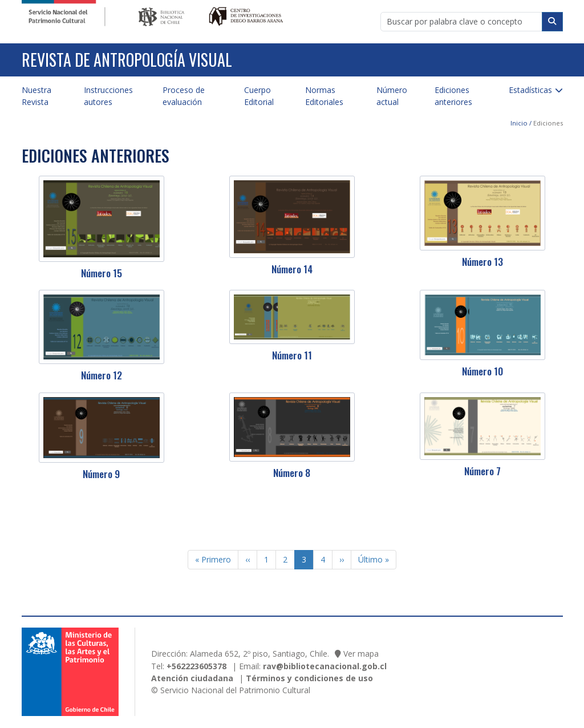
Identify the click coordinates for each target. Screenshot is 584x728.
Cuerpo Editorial (259, 96)
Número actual (392, 96)
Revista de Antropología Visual (127, 60)
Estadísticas (530, 90)
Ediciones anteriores (453, 96)
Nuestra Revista (36, 96)
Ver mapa (361, 654)
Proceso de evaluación (184, 96)
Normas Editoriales (324, 96)
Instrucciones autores (108, 96)
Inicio (519, 123)
